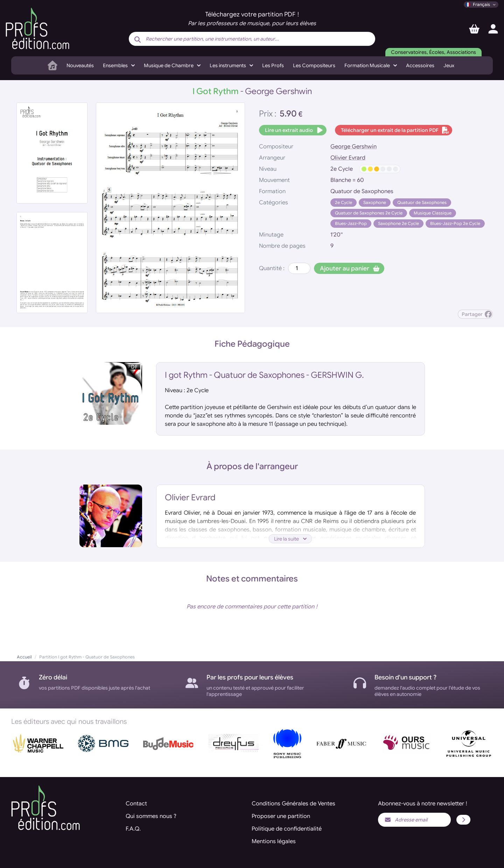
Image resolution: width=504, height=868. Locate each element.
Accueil (24, 657)
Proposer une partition (281, 816)
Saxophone (375, 202)
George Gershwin (353, 147)
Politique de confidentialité (287, 829)
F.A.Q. (133, 829)
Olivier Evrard (348, 158)
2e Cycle (344, 202)
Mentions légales (274, 841)
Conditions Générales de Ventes (293, 804)
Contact (136, 804)
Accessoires (420, 65)
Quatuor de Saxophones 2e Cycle (369, 213)
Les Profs (273, 65)
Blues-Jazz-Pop (351, 223)
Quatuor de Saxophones (422, 202)
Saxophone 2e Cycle (398, 223)
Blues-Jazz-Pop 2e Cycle (455, 223)
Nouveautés (80, 65)
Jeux (449, 65)
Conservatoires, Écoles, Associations (433, 52)
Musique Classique (433, 213)
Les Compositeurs (314, 65)
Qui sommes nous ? (151, 816)
